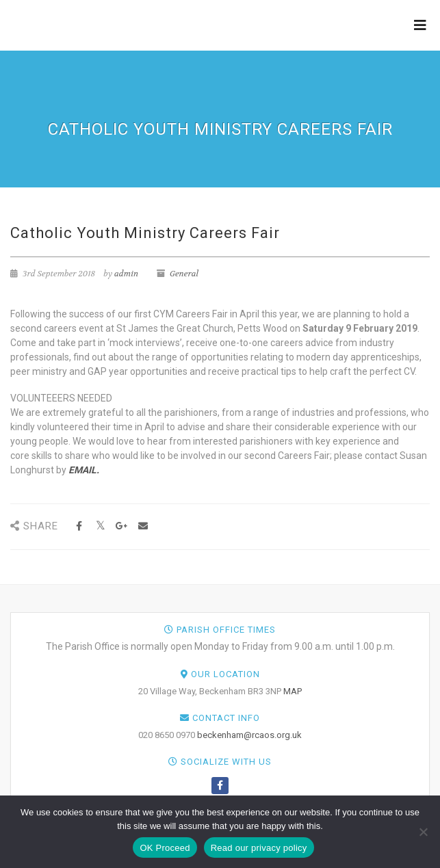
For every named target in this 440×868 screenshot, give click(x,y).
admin (126, 274)
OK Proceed (165, 848)
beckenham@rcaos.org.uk (249, 735)
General (184, 274)
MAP (293, 691)
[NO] (423, 832)
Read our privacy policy (259, 848)
